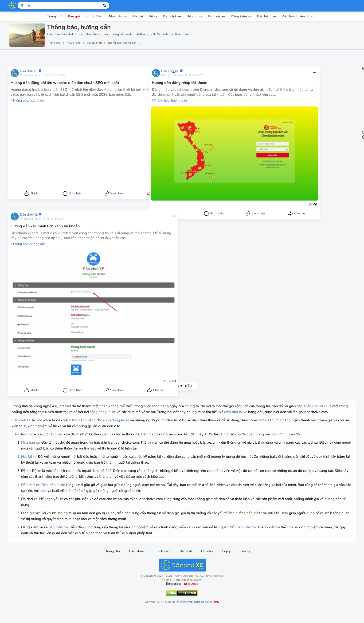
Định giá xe (217, 16)
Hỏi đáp (207, 563)
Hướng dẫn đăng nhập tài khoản (180, 82)
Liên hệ (245, 563)
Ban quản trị (77, 16)
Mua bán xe (118, 16)
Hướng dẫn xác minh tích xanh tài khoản (45, 225)
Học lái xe (29, 468)
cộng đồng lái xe (173, 412)
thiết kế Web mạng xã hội (193, 614)
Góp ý (226, 563)
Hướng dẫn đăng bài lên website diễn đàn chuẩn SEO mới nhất (65, 82)
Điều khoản (137, 563)
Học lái (138, 16)
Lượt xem (20, 56)
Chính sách (163, 563)
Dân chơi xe (172, 16)
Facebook (174, 595)
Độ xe (153, 16)
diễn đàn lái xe (35, 418)
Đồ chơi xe (195, 16)
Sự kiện (98, 16)
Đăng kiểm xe (241, 16)
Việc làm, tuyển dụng (297, 16)
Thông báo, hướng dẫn (29, 105)
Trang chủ (55, 16)
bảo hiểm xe (58, 539)
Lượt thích (44, 56)
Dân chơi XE (29, 70)
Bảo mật (186, 563)
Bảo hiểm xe (266, 16)
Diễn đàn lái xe (49, 412)
